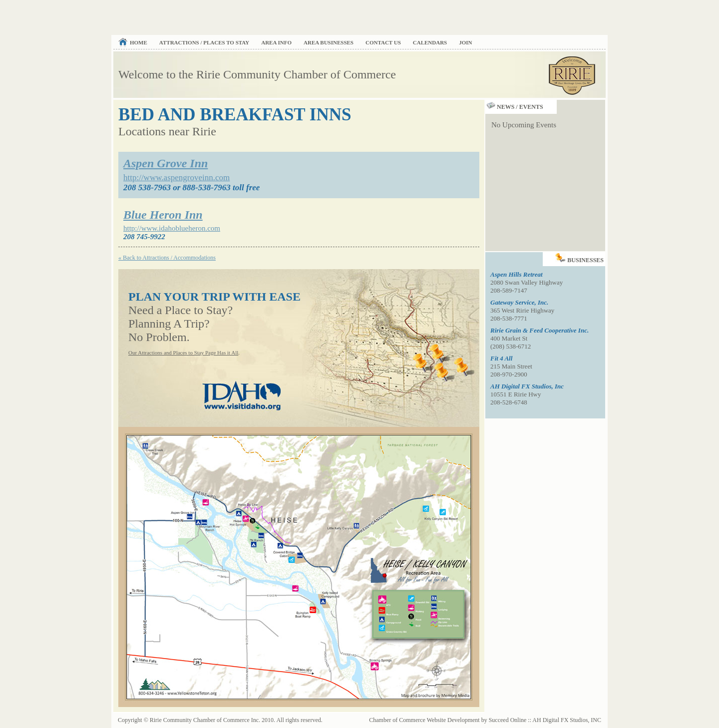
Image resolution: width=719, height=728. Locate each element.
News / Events (514, 107)
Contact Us (383, 42)
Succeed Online (508, 720)
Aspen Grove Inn (166, 163)
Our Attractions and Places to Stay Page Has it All (183, 353)
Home (139, 42)
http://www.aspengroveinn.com (177, 178)
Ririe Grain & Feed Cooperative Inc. (539, 330)
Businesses (580, 258)
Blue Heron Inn (163, 215)
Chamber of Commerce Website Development (424, 720)
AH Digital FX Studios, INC (567, 720)
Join (465, 42)
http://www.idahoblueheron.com (172, 228)
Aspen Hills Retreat (517, 274)
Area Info (276, 42)
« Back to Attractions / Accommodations (167, 258)
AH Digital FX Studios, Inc (527, 386)
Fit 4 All (501, 358)
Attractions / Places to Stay (204, 42)
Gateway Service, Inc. (519, 302)
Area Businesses (329, 42)
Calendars (430, 42)
